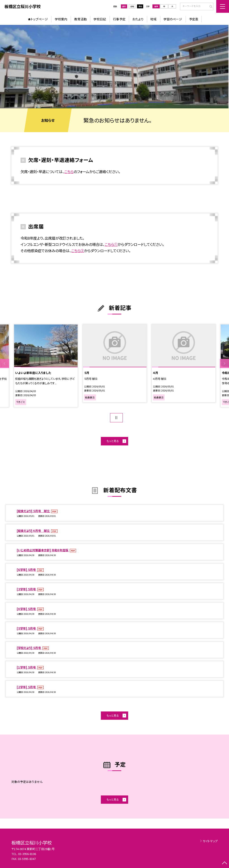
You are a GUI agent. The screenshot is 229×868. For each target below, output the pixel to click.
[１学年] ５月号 (27, 667)
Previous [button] (5, 363)
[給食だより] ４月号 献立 (34, 531)
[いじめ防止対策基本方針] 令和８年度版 (43, 550)
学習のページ (173, 19)
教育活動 (81, 19)
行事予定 (119, 19)
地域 (153, 19)
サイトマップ (210, 841)
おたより (138, 19)
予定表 (194, 19)
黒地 (140, 6)
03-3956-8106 (27, 854)
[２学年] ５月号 (27, 687)
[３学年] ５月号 (27, 589)
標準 (156, 6)
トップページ (39, 19)
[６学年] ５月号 (27, 570)
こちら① (111, 244)
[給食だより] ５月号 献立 (34, 511)
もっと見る (113, 441)
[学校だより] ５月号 (29, 648)
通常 (124, 6)
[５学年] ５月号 (27, 628)
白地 (132, 6)
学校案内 (61, 19)
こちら (69, 172)
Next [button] (224, 363)
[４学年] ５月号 (27, 609)
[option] (114, 67)
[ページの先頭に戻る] (224, 863)
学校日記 (100, 19)
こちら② (78, 251)
